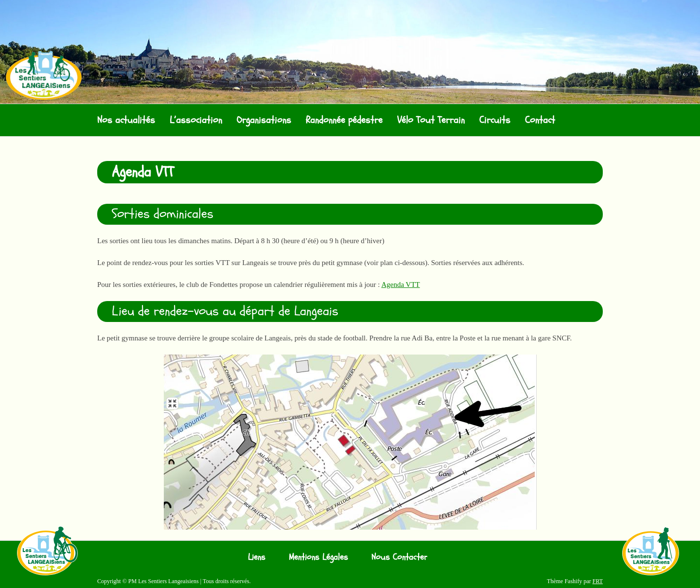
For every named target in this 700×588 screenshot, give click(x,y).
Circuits (495, 120)
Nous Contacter (399, 557)
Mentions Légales (318, 557)
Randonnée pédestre (344, 120)
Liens (257, 557)
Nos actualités (126, 120)
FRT (598, 581)
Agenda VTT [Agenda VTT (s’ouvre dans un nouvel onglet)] (400, 285)
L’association (196, 120)
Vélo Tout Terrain (431, 120)
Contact (540, 120)
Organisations (264, 120)
